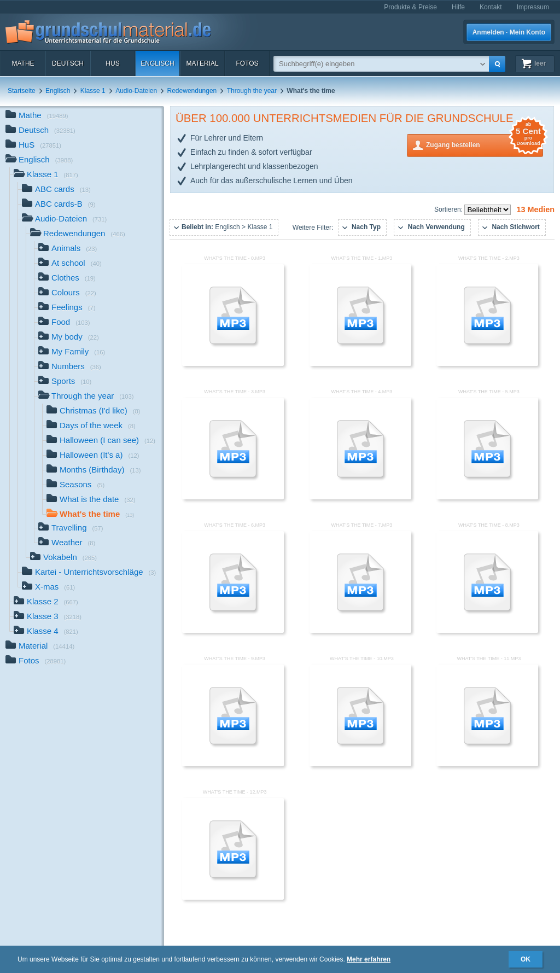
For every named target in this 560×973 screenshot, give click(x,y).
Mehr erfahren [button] (369, 959)
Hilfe (458, 7)
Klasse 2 (46, 602)
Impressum (533, 7)
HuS (112, 63)
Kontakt (491, 7)
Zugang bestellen (485, 144)
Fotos (247, 63)
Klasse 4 (46, 632)
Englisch (157, 63)
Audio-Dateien (136, 91)
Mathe (23, 63)
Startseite (22, 91)
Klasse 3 (48, 617)
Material (202, 63)
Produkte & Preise (410, 7)
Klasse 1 (93, 91)
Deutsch (68, 63)
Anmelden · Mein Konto (509, 32)
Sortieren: (449, 209)
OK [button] (526, 959)
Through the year (252, 91)
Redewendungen (192, 91)
